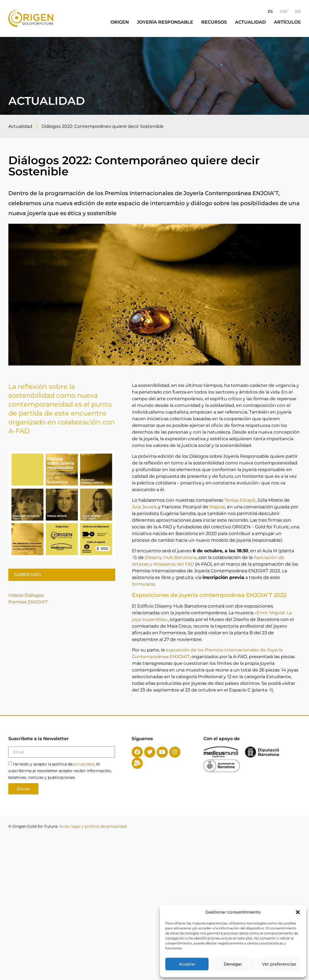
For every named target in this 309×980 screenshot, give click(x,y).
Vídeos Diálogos (27, 595)
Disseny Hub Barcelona (171, 557)
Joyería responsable (165, 22)
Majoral (217, 507)
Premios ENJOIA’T (28, 602)
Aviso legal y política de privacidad (93, 826)
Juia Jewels (144, 507)
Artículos (287, 22)
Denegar (233, 964)
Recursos (214, 22)
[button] (298, 912)
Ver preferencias (279, 964)
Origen (120, 22)
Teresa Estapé (240, 500)
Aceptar (187, 964)
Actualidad (250, 22)
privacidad (84, 764)
